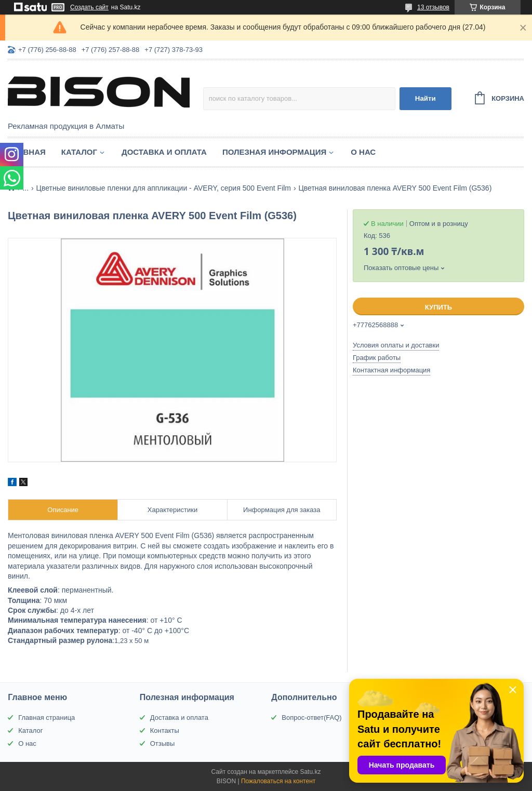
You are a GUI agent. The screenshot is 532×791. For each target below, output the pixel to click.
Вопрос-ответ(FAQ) (311, 718)
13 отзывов (433, 7)
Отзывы (163, 743)
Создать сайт (89, 7)
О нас (363, 152)
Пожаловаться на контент (278, 781)
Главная (27, 152)
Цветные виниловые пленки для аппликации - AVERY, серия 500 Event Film (164, 188)
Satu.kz (310, 772)
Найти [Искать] (425, 98)
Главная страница (46, 718)
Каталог (79, 152)
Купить (438, 307)
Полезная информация (274, 152)
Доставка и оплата (164, 152)
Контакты (165, 730)
